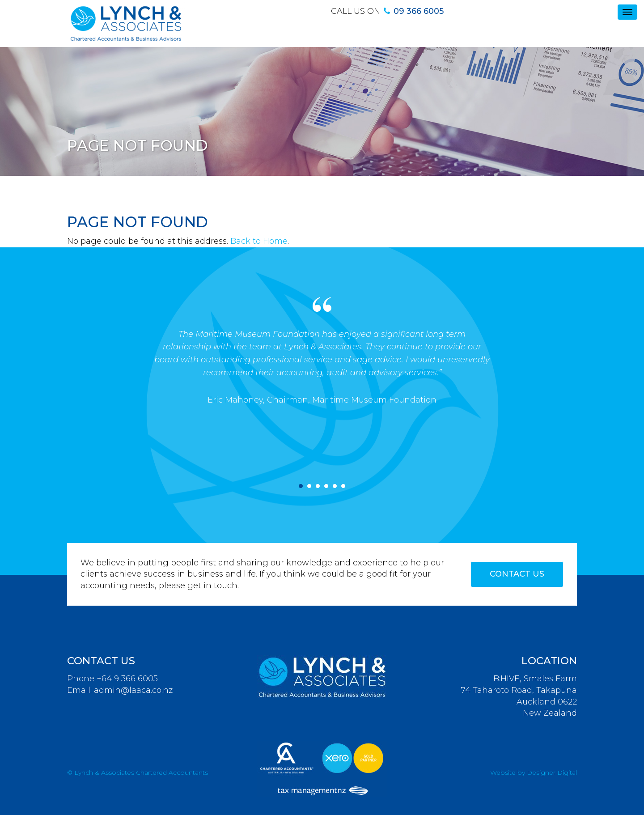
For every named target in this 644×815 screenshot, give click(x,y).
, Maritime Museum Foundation (372, 400)
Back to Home (259, 241)
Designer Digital (552, 773)
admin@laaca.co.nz (133, 690)
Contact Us (517, 574)
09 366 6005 (419, 11)
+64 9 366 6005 (127, 679)
